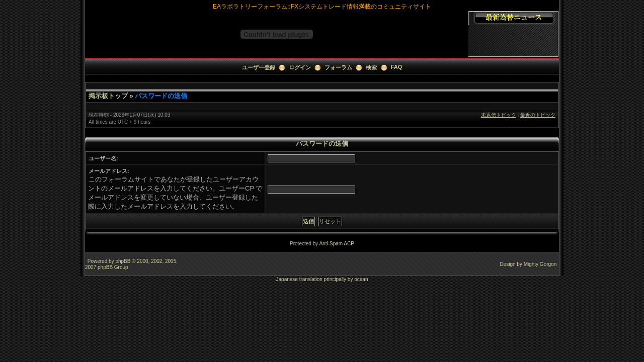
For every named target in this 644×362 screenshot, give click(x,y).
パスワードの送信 (161, 96)
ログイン (300, 67)
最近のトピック (538, 115)
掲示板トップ (108, 96)
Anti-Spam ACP (336, 244)
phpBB (123, 261)
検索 (371, 67)
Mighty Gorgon (540, 264)
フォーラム (338, 67)
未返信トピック (499, 115)
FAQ (397, 67)
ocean (361, 279)
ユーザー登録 (259, 67)
